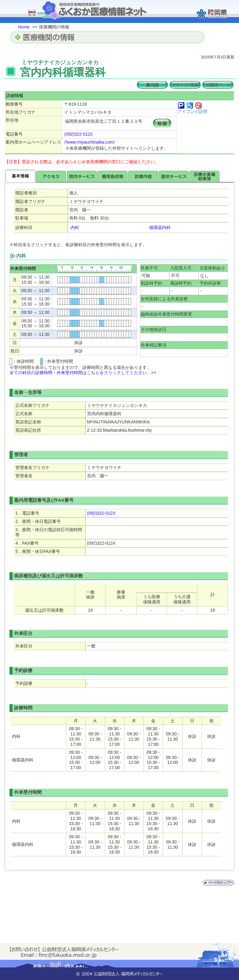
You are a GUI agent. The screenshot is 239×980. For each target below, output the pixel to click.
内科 (75, 227)
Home (24, 27)
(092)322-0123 (78, 134)
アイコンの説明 (192, 111)
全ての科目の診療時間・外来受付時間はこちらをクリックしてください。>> (83, 373)
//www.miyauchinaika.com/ (89, 142)
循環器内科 (160, 227)
